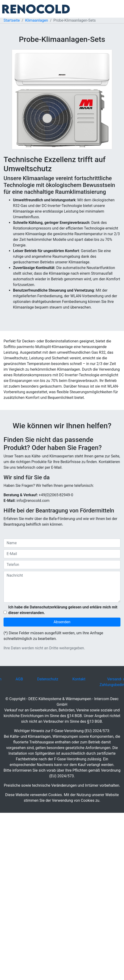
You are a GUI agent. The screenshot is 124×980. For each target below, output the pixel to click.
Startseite (12, 20)
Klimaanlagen (36, 20)
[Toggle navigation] (117, 9)
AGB (19, 679)
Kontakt (79, 679)
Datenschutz (48, 679)
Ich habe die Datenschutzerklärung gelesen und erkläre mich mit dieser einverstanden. (63, 610)
